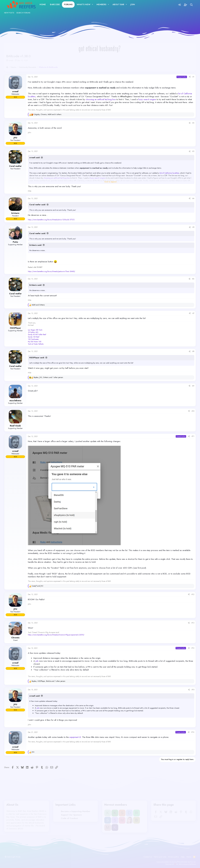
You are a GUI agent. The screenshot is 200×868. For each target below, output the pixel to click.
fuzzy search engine (147, 99)
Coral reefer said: (37, 205)
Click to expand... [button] (111, 182)
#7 (193, 313)
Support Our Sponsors (71, 815)
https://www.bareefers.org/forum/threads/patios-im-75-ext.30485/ (52, 271)
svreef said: (35, 158)
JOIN (133, 4)
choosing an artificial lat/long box (101, 99)
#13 (193, 623)
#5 (193, 227)
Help (183, 857)
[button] (92, 5)
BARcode (55, 4)
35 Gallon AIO (33, 332)
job (37, 661)
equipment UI (75, 737)
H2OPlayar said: (37, 358)
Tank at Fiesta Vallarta (36, 344)
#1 (193, 77)
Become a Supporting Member (76, 811)
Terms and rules (160, 857)
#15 (193, 690)
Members (101, 4)
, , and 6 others (47, 115)
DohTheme (192, 864)
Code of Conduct (69, 818)
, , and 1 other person (48, 377)
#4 (193, 199)
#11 (193, 436)
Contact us (148, 857)
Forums (68, 4)
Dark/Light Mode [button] (13, 857)
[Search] (191, 5)
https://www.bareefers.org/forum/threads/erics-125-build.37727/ (51, 220)
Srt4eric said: (36, 245)
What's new (83, 4)
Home (43, 4)
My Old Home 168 (35, 342)
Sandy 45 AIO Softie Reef (37, 335)
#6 (193, 279)
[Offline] (11, 78)
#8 (193, 351)
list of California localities (169, 173)
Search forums (23, 13)
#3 (193, 151)
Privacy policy (174, 857)
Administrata (183, 864)
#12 (193, 594)
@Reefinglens (126, 96)
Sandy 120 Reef (34, 337)
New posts (9, 13)
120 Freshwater (33, 339)
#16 (193, 732)
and (38, 305)
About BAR (118, 4)
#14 (193, 648)
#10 (193, 411)
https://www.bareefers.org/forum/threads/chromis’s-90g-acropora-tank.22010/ (56, 635)
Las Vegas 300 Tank (35, 330)
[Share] (190, 77)
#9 (193, 386)
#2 (193, 123)
